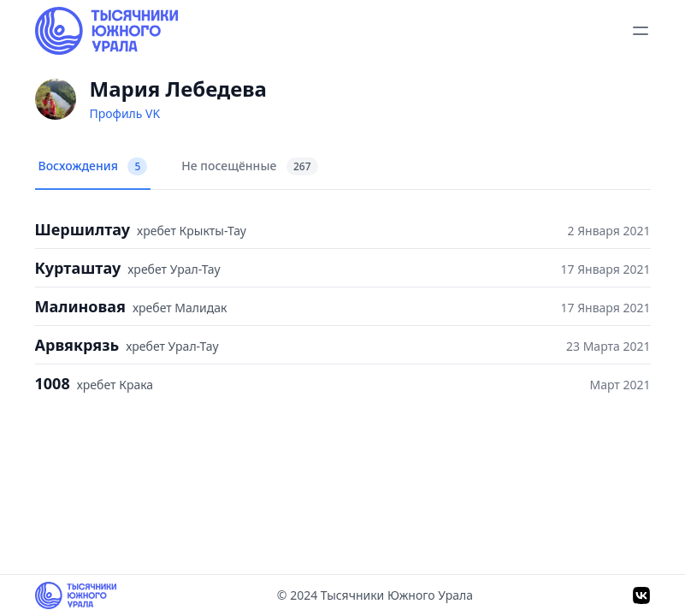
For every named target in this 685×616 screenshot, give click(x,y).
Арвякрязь (77, 345)
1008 (53, 383)
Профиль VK (125, 113)
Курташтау (78, 268)
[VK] (641, 595)
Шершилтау (83, 229)
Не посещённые (249, 166)
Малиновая (80, 306)
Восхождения (93, 166)
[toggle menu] (641, 31)
